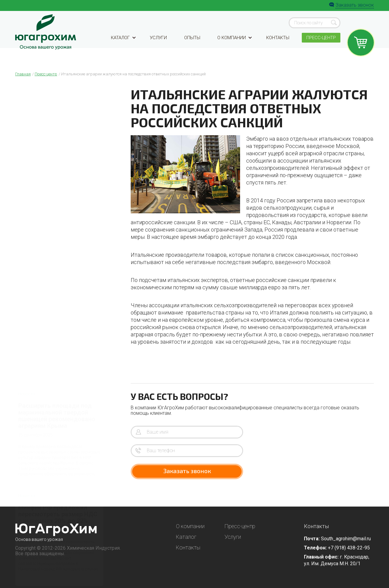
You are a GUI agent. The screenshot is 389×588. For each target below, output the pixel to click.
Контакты (277, 46)
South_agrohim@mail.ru (346, 539)
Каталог (124, 46)
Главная (23, 74)
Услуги (159, 46)
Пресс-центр (320, 46)
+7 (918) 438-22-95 (349, 548)
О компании (234, 46)
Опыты (192, 46)
